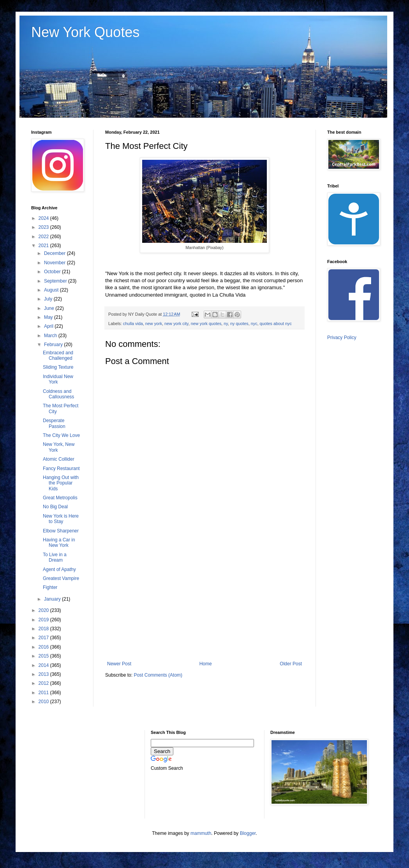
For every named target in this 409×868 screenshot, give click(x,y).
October (53, 272)
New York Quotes (85, 32)
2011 (44, 693)
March (51, 336)
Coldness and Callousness (58, 394)
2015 (44, 656)
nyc (254, 324)
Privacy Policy (342, 338)
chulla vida (133, 324)
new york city (176, 324)
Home (206, 664)
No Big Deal (55, 507)
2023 (44, 227)
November (56, 263)
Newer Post (119, 664)
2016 (44, 647)
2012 (44, 683)
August (52, 290)
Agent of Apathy (59, 569)
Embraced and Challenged (58, 355)
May (49, 317)
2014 (44, 665)
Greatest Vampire (61, 578)
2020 (44, 610)
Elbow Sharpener (61, 531)
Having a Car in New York (59, 543)
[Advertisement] (204, 597)
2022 (44, 237)
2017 (44, 638)
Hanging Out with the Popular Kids (61, 483)
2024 (44, 218)
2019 (44, 620)
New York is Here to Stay (61, 519)
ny (226, 324)
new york (154, 324)
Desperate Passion (54, 423)
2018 (44, 629)
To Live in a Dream (55, 557)
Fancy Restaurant (61, 468)
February (54, 345)
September (56, 281)
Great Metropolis (60, 498)
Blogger (248, 833)
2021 (44, 246)
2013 (44, 674)
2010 (44, 702)
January (53, 599)
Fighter (50, 587)
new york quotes (206, 324)
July (49, 299)
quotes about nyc (276, 324)
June (50, 308)
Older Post (291, 664)
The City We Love (61, 435)
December (56, 253)
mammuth (201, 833)
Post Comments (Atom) (158, 675)
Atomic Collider (59, 459)
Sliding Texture (58, 367)
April (49, 326)
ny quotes (239, 324)
